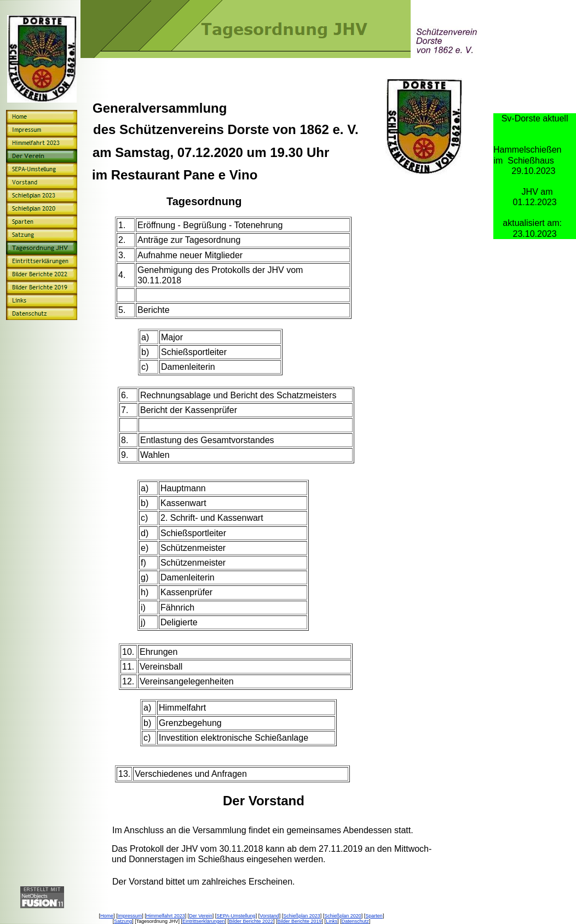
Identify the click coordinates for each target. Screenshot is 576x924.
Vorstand (269, 916)
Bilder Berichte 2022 (251, 921)
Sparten (374, 916)
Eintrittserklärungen (204, 921)
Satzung (123, 921)
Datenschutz (355, 921)
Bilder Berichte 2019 (300, 921)
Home (107, 916)
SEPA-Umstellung (236, 916)
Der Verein (201, 916)
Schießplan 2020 (343, 916)
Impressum (130, 916)
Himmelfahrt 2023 (166, 916)
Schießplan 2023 (302, 916)
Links (332, 921)
